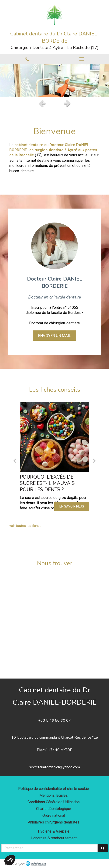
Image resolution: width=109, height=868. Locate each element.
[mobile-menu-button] (82, 59)
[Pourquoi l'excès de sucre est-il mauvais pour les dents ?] (54, 437)
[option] (54, 80)
